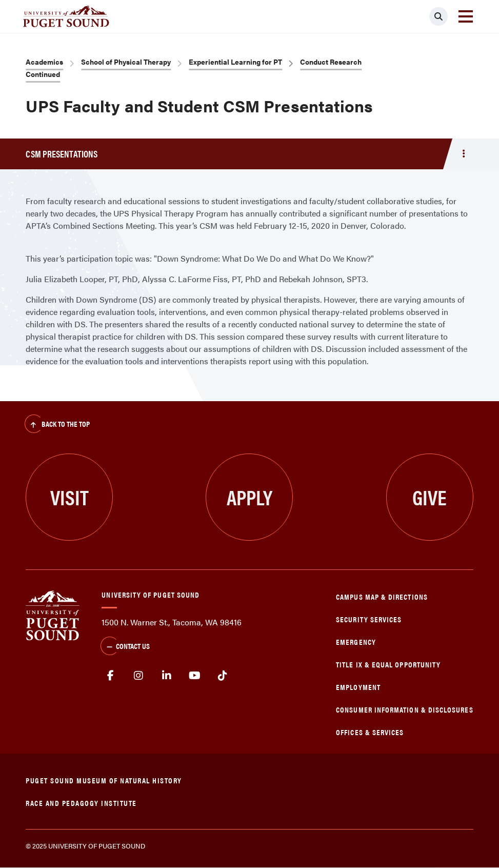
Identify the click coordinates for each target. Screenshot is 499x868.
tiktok (223, 676)
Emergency (356, 642)
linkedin (167, 676)
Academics (44, 62)
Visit (69, 497)
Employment (358, 687)
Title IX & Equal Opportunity (388, 664)
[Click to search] (438, 16)
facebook (111, 676)
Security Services (369, 619)
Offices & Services (370, 732)
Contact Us (125, 647)
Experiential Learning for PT (235, 62)
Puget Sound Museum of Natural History (104, 780)
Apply (250, 497)
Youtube (195, 676)
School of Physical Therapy (126, 62)
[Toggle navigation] (466, 16)
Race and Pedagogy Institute (81, 803)
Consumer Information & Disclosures (404, 709)
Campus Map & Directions (382, 596)
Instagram (139, 676)
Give (430, 497)
